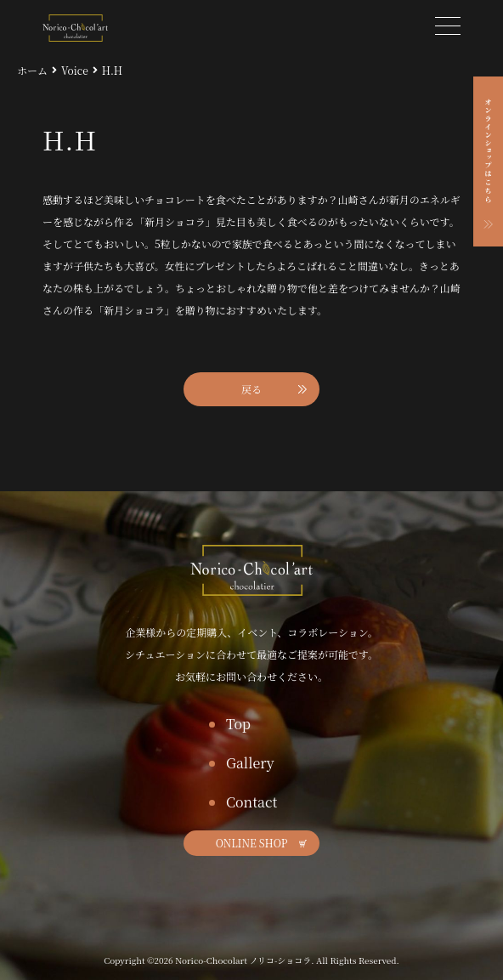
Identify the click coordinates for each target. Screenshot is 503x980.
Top (238, 724)
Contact (251, 802)
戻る (251, 389)
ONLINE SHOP (252, 843)
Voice (75, 70)
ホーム (32, 70)
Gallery (250, 763)
